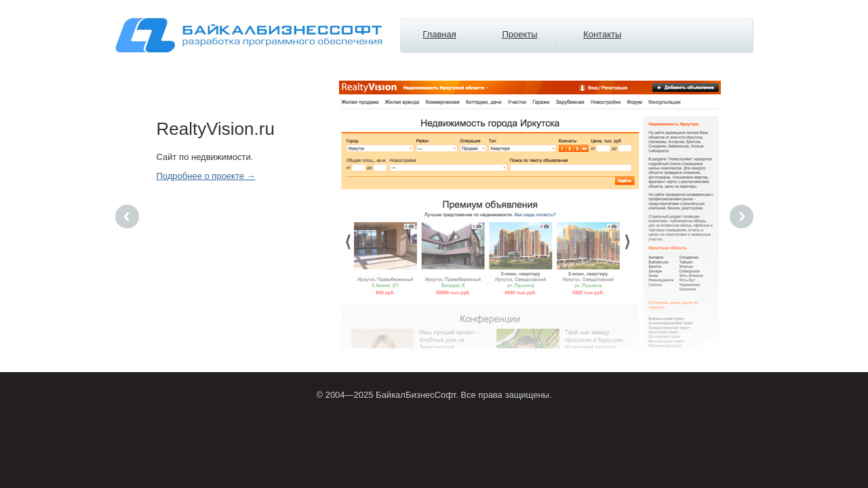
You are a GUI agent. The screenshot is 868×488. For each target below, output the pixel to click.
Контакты (602, 34)
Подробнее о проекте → (206, 176)
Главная (439, 34)
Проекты (519, 34)
